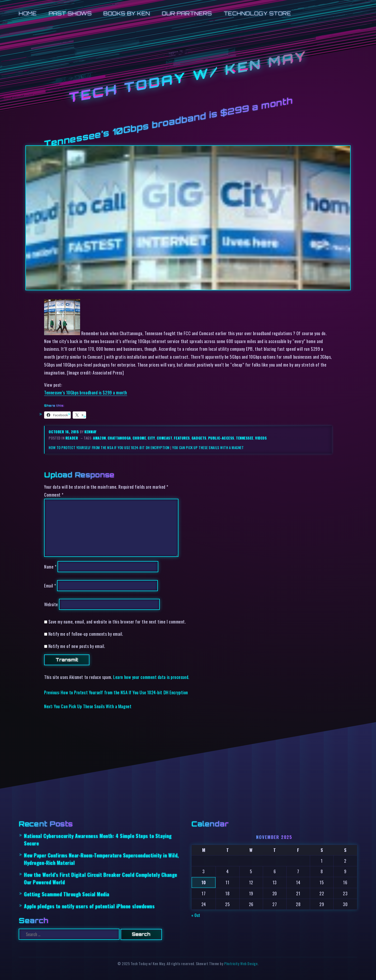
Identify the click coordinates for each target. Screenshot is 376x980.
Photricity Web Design (241, 964)
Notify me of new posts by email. (77, 646)
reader (72, 438)
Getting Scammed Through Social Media (67, 894)
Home (28, 13)
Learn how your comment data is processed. (151, 677)
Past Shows (70, 13)
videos (261, 438)
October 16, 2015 (64, 432)
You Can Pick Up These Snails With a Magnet (208, 448)
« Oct (196, 915)
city (151, 438)
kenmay (90, 432)
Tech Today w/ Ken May (188, 77)
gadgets (199, 438)
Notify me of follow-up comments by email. (86, 634)
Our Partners (187, 13)
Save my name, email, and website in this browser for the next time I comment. (117, 621)
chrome (139, 438)
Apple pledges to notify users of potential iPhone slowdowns (89, 906)
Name (50, 567)
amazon (99, 438)
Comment (54, 495)
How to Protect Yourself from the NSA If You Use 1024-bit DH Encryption (109, 448)
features (182, 438)
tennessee (245, 438)
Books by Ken (127, 13)
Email (50, 585)
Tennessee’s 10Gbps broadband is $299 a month (86, 392)
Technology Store (258, 13)
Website (51, 604)
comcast (165, 438)
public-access (221, 438)
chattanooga (119, 438)
